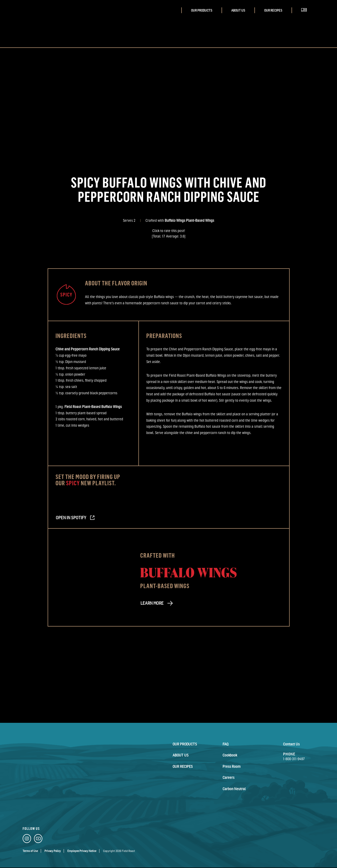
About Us (238, 10)
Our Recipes (273, 10)
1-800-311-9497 (294, 759)
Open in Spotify (71, 518)
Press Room (232, 766)
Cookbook (230, 755)
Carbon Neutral (234, 788)
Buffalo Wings (189, 572)
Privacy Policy (53, 851)
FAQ (225, 744)
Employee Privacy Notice (82, 851)
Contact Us (291, 744)
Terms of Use (30, 851)
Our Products (202, 10)
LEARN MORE (152, 603)
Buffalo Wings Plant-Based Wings (189, 220)
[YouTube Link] (38, 840)
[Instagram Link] (27, 840)
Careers (228, 777)
